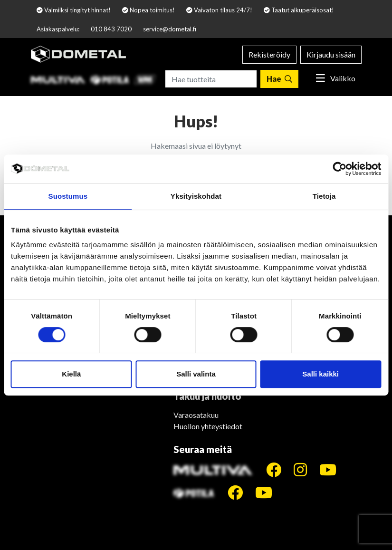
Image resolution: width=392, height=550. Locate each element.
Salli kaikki (320, 374)
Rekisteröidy (269, 54)
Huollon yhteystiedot (208, 426)
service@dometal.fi (170, 29)
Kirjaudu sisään (331, 54)
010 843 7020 (111, 29)
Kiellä (71, 374)
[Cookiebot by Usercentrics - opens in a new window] (339, 169)
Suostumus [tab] (68, 196)
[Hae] (279, 79)
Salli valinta (196, 374)
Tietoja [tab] (324, 196)
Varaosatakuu (196, 415)
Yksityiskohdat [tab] (196, 196)
